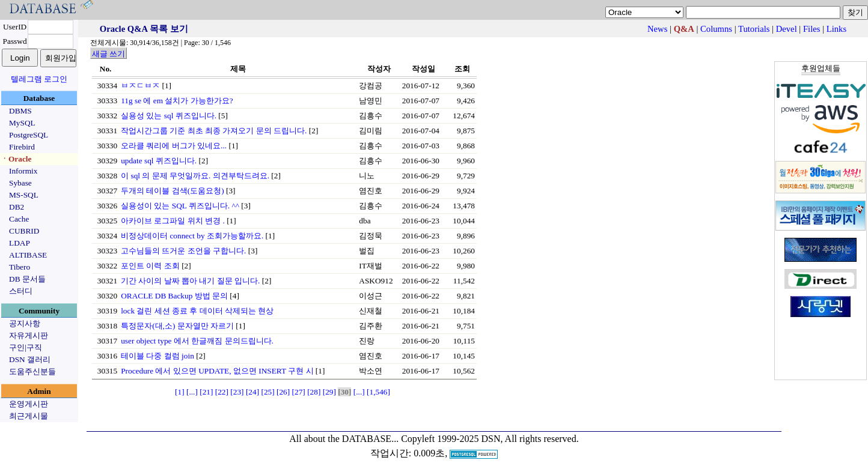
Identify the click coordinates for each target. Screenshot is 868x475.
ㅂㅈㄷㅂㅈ (140, 86)
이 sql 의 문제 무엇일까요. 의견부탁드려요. (195, 176)
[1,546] (378, 392)
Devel (787, 29)
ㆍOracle (16, 159)
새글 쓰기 (108, 54)
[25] (267, 392)
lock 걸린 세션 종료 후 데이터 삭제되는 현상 (197, 311)
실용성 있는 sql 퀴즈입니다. (169, 116)
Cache (19, 219)
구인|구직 (26, 347)
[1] (180, 392)
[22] (222, 392)
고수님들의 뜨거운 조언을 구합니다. (183, 251)
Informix (23, 171)
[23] (237, 392)
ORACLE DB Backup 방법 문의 (174, 296)
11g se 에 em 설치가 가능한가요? (177, 101)
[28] (314, 392)
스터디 (21, 291)
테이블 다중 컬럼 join (157, 356)
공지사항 (25, 323)
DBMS (20, 111)
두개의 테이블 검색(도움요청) (173, 191)
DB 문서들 (27, 279)
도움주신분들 (32, 371)
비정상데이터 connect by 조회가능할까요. (192, 236)
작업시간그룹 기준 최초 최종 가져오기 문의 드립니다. (214, 131)
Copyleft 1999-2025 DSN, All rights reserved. (490, 439)
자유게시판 (29, 335)
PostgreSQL (29, 135)
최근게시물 (29, 416)
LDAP (20, 243)
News (657, 29)
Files (812, 29)
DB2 (17, 207)
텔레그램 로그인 (39, 79)
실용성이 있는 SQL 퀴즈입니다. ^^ (180, 206)
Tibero (20, 267)
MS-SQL (24, 195)
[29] (329, 392)
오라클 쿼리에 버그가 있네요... (174, 146)
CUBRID (24, 231)
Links (836, 29)
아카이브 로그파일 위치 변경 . (173, 221)
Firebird (22, 147)
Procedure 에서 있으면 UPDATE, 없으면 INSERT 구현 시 (217, 371)
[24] (252, 392)
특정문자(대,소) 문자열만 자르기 (177, 326)
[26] (283, 392)
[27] (299, 392)
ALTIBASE (28, 255)
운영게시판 (29, 404)
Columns (716, 29)
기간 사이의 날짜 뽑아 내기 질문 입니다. (190, 281)
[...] (192, 392)
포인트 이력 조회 (150, 266)
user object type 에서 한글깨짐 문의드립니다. (197, 341)
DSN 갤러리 (30, 359)
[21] (206, 392)
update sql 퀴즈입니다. (159, 161)
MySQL (22, 123)
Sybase (20, 183)
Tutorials (754, 29)
